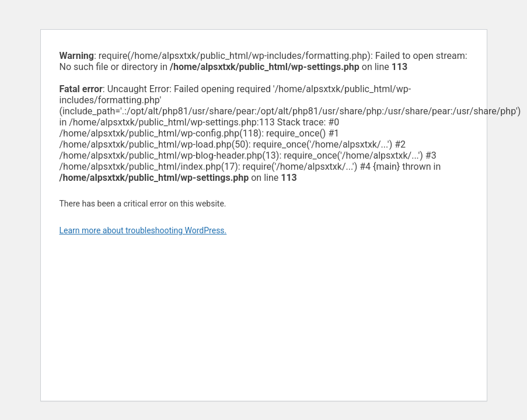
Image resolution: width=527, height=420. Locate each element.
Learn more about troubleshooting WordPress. (143, 230)
